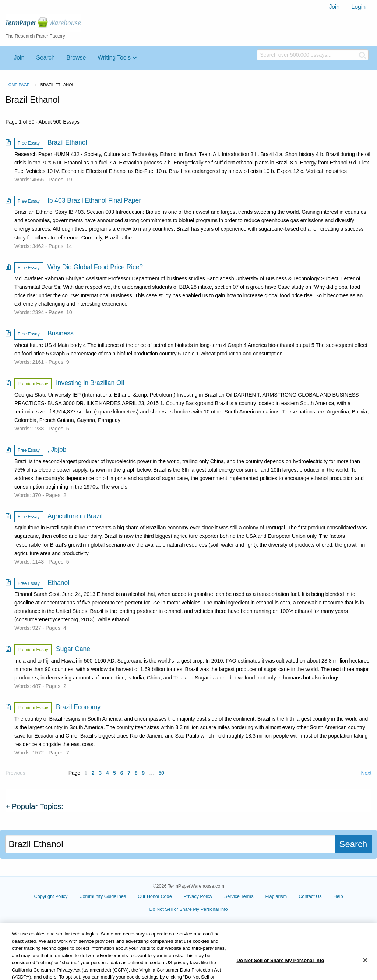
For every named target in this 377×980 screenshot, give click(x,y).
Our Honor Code (155, 896)
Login (358, 7)
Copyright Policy (51, 896)
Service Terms (239, 896)
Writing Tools (114, 58)
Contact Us (310, 896)
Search (45, 58)
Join (334, 7)
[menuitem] (334, 7)
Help (338, 896)
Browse (76, 58)
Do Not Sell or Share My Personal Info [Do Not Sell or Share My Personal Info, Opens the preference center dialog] (280, 968)
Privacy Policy (198, 896)
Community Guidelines (103, 896)
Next (366, 773)
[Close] (365, 967)
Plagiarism (276, 896)
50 (161, 773)
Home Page (17, 85)
